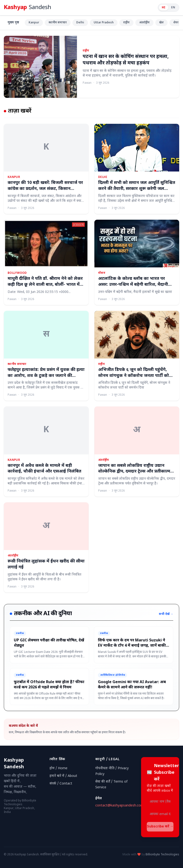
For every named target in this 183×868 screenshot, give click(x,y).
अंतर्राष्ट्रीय (144, 23)
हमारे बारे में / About (63, 776)
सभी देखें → (166, 614)
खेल (161, 23)
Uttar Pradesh (104, 23)
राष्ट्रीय (126, 23)
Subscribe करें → (160, 827)
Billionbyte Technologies (162, 855)
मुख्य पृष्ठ (13, 23)
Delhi (80, 23)
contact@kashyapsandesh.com (119, 806)
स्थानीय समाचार (58, 23)
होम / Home (58, 768)
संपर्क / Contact (61, 784)
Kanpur (34, 23)
